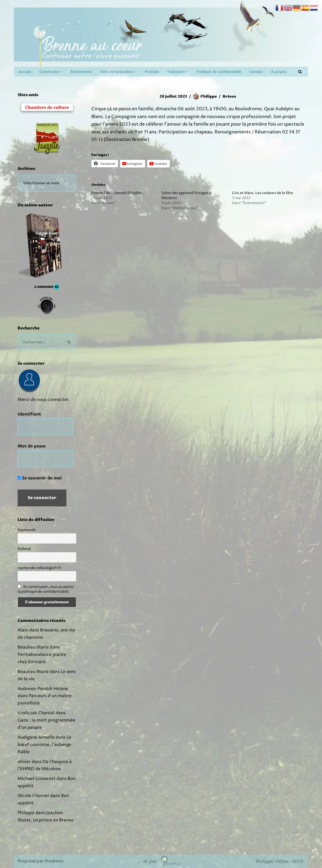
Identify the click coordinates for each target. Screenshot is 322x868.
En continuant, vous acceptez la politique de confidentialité (46, 589)
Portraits (152, 72)
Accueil (25, 72)
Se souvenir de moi (40, 478)
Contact (256, 72)
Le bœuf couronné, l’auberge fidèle (45, 745)
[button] (61, 72)
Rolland (24, 549)
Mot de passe (32, 446)
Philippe (209, 97)
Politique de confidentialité (219, 72)
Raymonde (27, 530)
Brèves (229, 97)
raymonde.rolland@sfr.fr (39, 568)
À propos (279, 72)
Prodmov (54, 861)
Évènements (81, 72)
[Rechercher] (300, 72)
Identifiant (29, 414)
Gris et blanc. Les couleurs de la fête (263, 193)
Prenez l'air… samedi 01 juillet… (118, 193)
